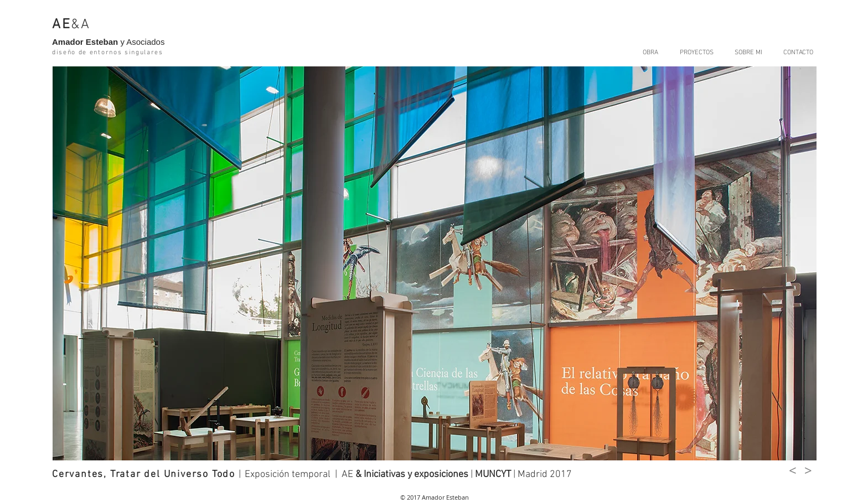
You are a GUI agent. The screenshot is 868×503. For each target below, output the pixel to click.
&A (81, 25)
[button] (435, 263)
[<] (793, 471)
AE (61, 25)
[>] (808, 471)
